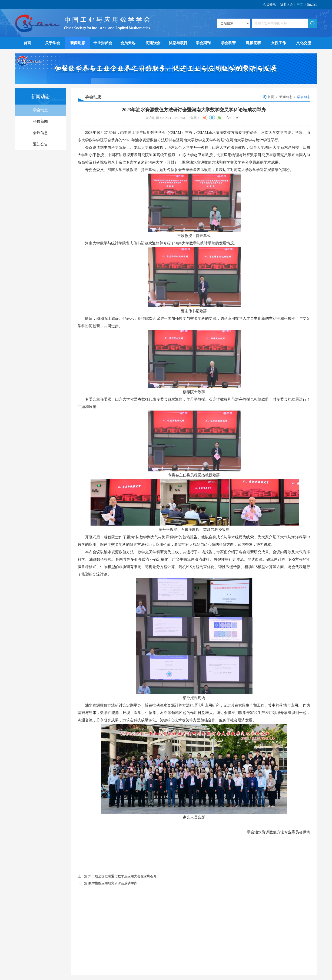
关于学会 (53, 43)
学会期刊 (203, 43)
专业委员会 (103, 43)
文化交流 (304, 43)
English (312, 5)
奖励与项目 (178, 43)
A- (238, 118)
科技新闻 (40, 121)
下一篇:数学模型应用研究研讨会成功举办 (107, 883)
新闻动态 (78, 43)
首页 (27, 43)
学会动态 (40, 110)
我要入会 (286, 5)
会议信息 (40, 133)
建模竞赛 (253, 43)
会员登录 (269, 5)
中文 (300, 5)
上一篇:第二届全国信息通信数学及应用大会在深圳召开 (117, 876)
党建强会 (153, 43)
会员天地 (128, 43)
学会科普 (228, 43)
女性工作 (279, 43)
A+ (229, 118)
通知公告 (40, 144)
